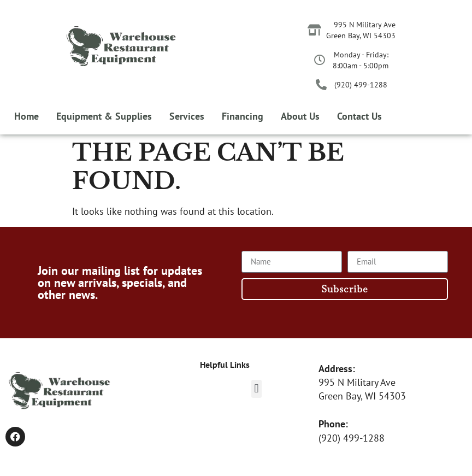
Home (26, 116)
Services (187, 116)
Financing (243, 116)
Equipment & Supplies (104, 116)
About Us (300, 116)
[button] (256, 389)
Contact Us (359, 116)
